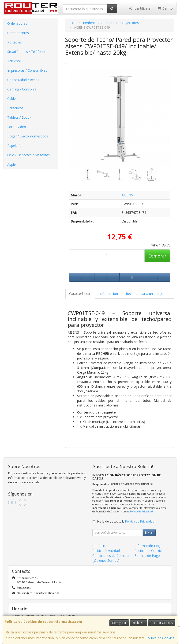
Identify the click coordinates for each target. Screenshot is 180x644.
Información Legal (148, 546)
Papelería (14, 146)
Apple (11, 164)
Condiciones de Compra (111, 556)
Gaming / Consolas (22, 89)
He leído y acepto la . (126, 521)
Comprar (157, 256)
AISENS (127, 195)
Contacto (99, 546)
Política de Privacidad (141, 511)
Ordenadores (17, 23)
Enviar (149, 533)
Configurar (119, 623)
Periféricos (15, 108)
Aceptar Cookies (162, 623)
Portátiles (15, 42)
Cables (12, 99)
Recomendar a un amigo (145, 294)
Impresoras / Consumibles (27, 70)
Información (109, 294)
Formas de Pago (147, 556)
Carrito (165, 8)
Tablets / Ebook (19, 117)
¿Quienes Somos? (106, 560)
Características (80, 294)
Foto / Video (17, 127)
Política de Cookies (160, 638)
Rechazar (139, 623)
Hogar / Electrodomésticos (28, 136)
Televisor (14, 61)
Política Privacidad (106, 551)
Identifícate (139, 8)
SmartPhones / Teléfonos (27, 52)
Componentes (18, 33)
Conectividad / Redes (23, 80)
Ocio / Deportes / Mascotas (28, 155)
